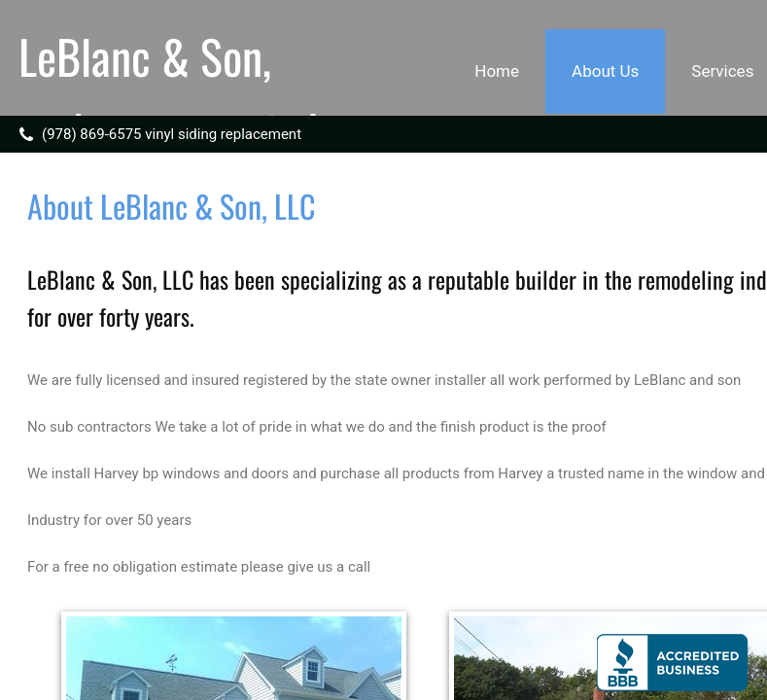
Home (497, 71)
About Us (605, 71)
